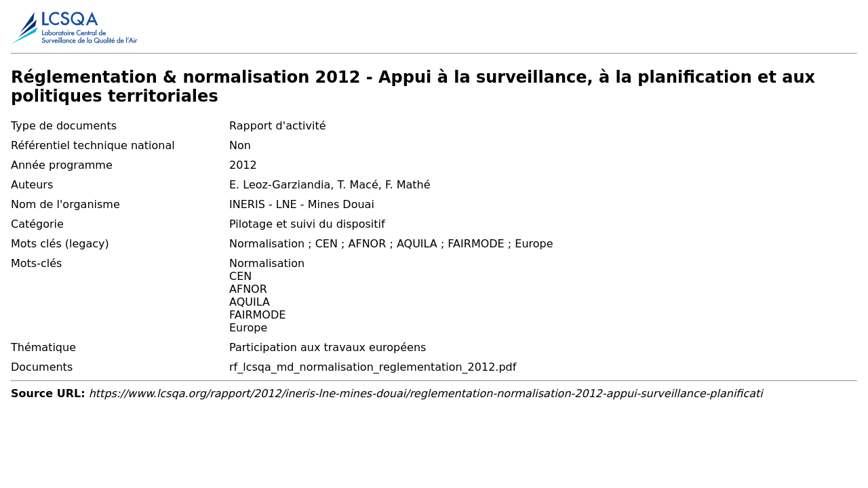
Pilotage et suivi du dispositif (307, 224)
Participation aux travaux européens (328, 347)
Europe (248, 328)
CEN (240, 276)
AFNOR (248, 289)
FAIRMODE (257, 315)
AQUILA (250, 302)
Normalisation (267, 263)
